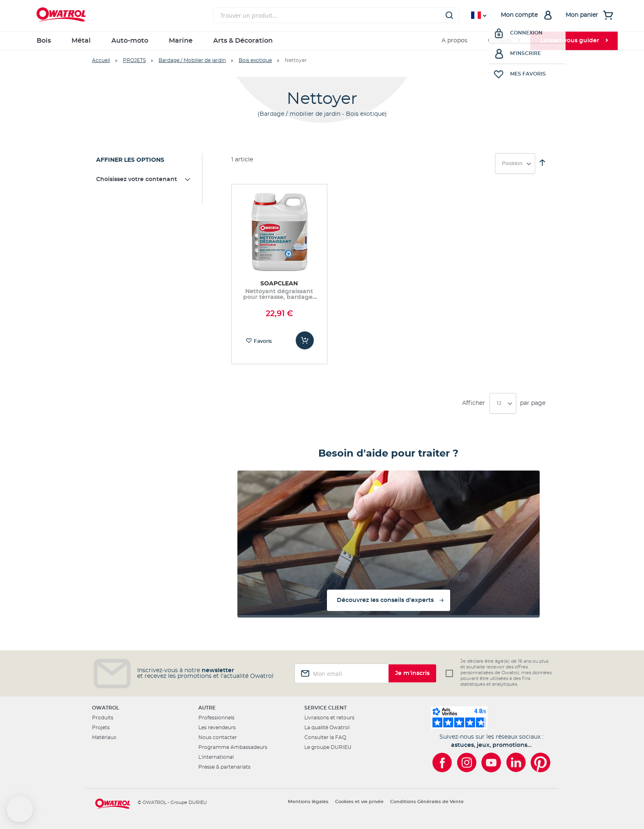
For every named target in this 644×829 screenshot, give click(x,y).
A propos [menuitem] (454, 41)
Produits (103, 718)
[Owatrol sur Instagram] (467, 762)
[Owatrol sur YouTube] (491, 762)
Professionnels (216, 718)
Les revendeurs (217, 728)
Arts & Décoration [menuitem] (243, 41)
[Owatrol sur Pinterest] (540, 762)
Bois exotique (255, 60)
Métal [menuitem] (81, 41)
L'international (216, 757)
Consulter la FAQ (325, 737)
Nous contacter (218, 737)
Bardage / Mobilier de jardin (192, 60)
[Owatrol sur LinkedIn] (516, 762)
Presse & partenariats (224, 767)
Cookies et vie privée (359, 802)
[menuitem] (504, 41)
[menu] (322, 41)
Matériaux (104, 737)
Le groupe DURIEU (328, 747)
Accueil (101, 60)
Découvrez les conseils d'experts (385, 600)
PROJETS (134, 60)
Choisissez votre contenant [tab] (137, 179)
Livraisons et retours (329, 718)
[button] (20, 809)
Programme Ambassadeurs (233, 747)
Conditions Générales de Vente (427, 802)
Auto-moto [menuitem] (130, 41)
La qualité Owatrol (327, 728)
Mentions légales (308, 802)
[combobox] (336, 15)
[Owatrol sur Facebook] (442, 762)
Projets (101, 728)
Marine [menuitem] (181, 41)
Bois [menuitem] (44, 41)
